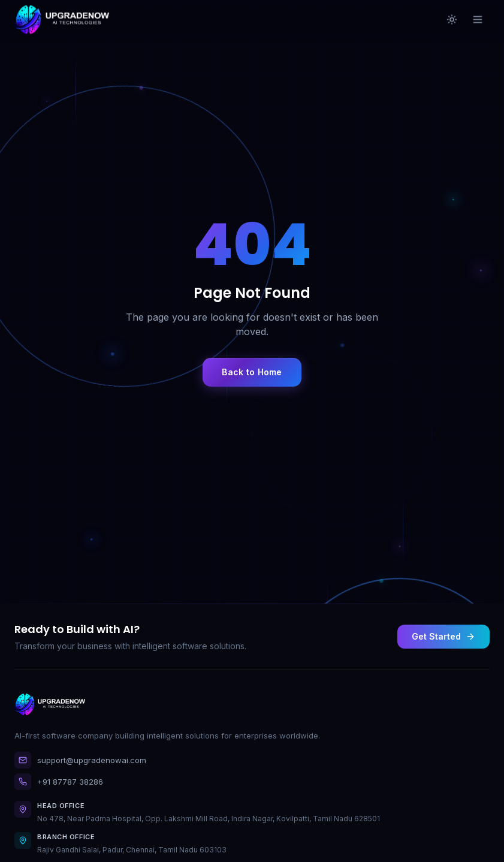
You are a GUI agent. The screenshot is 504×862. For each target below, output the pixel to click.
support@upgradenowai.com (80, 760)
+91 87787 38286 (59, 782)
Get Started (443, 636)
